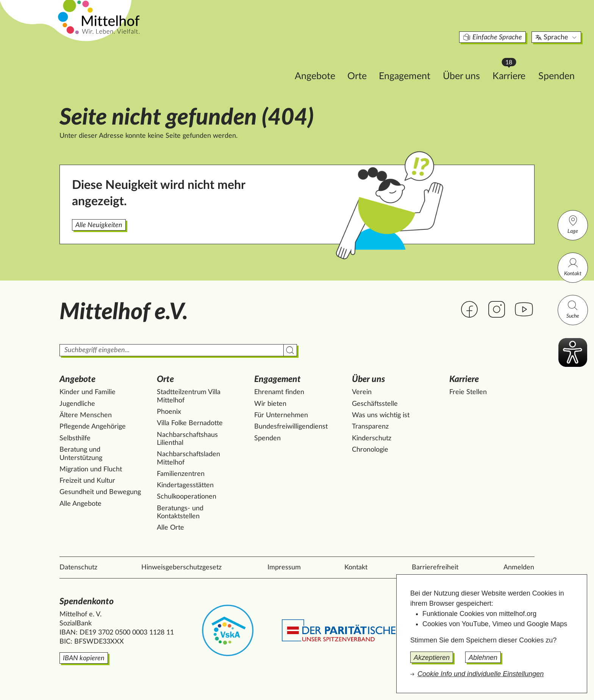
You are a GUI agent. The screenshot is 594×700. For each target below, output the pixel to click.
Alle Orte (170, 528)
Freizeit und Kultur (87, 481)
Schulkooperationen (187, 497)
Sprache (510, 24)
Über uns (415, 63)
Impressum (284, 567)
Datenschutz (78, 567)
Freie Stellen (468, 392)
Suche (573, 309)
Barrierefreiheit (435, 567)
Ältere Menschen (86, 415)
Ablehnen (483, 658)
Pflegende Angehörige (93, 427)
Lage (573, 224)
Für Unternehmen (281, 415)
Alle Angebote (81, 504)
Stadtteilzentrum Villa (189, 396)
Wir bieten (270, 404)
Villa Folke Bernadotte (190, 423)
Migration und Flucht (91, 469)
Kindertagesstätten (185, 485)
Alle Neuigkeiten (99, 225)
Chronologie (370, 450)
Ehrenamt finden (279, 392)
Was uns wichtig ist (381, 415)
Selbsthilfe (75, 438)
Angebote (269, 63)
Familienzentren (181, 474)
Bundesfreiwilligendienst (291, 427)
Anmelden (519, 567)
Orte (311, 63)
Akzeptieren (432, 658)
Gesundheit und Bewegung (100, 492)
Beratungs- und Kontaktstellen (180, 513)
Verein (362, 392)
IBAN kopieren (84, 658)
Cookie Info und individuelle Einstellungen (481, 674)
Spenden (510, 63)
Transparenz (370, 427)
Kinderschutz (372, 438)
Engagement (358, 63)
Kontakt (573, 267)
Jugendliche (77, 404)
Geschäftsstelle (375, 404)
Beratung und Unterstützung (81, 454)
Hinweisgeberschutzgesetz (181, 567)
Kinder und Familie (88, 392)
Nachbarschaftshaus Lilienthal (187, 439)
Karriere (466, 61)
